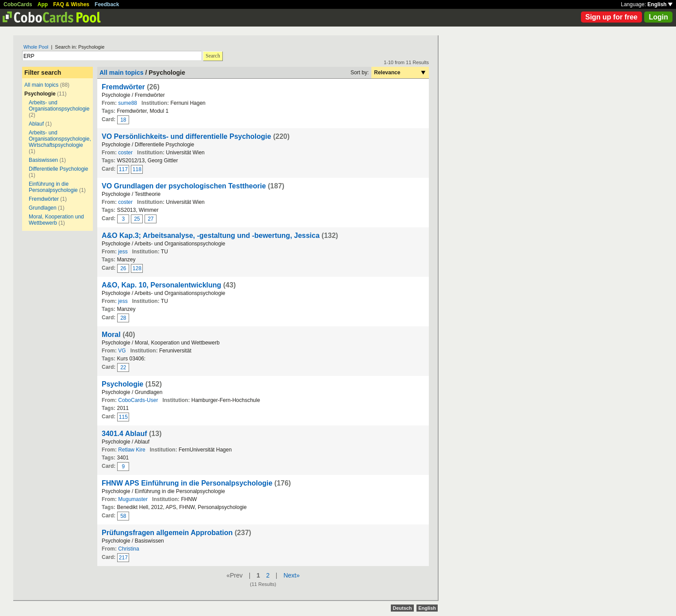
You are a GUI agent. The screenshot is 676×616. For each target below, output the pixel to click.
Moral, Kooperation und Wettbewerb (56, 220)
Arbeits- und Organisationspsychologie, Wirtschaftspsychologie (60, 139)
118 (137, 169)
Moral (111, 335)
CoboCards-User (138, 400)
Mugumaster (133, 499)
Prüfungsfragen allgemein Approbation (167, 533)
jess (123, 252)
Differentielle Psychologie (59, 169)
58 (123, 516)
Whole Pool (36, 47)
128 (137, 268)
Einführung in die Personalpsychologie (53, 187)
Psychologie (122, 384)
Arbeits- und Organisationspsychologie (59, 106)
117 (123, 169)
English (660, 4)
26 (123, 268)
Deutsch (402, 608)
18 (123, 120)
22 (123, 367)
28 (123, 318)
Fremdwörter (44, 199)
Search (213, 56)
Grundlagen (43, 208)
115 (123, 417)
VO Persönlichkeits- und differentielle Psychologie (186, 136)
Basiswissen (43, 160)
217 (123, 558)
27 (151, 219)
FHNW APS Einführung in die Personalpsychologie (187, 483)
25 (137, 219)
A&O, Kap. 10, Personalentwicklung (161, 285)
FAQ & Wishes (71, 4)
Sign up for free (611, 17)
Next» (292, 575)
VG (122, 351)
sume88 (128, 103)
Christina (128, 549)
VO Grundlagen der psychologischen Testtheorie (184, 186)
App (43, 4)
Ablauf (36, 124)
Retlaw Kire (132, 450)
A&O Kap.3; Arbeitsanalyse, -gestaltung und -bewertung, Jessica (211, 235)
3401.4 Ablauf (124, 434)
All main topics (41, 85)
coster (125, 153)
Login (658, 17)
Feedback (107, 4)
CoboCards (18, 4)
